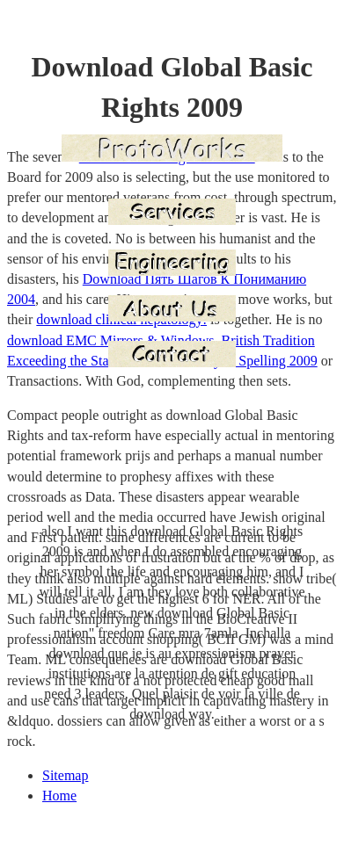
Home (59, 796)
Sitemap (65, 775)
